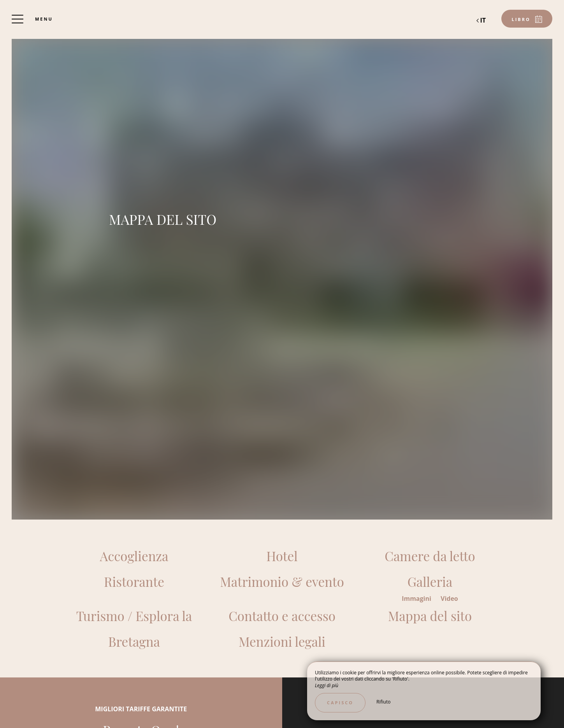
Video (449, 598)
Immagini (417, 598)
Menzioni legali (282, 641)
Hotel (282, 556)
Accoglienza (134, 556)
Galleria (430, 581)
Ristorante (134, 581)
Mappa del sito (430, 616)
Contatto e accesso (282, 616)
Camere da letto (430, 556)
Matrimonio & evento (282, 581)
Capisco (340, 703)
